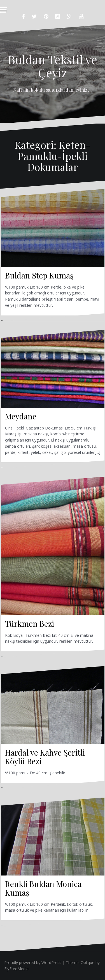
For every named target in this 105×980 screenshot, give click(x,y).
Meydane (21, 416)
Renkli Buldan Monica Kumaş (43, 888)
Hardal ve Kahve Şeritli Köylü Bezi (45, 757)
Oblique (88, 962)
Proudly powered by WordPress (33, 962)
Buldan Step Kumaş (39, 275)
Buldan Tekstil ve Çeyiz (53, 66)
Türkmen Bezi (30, 623)
